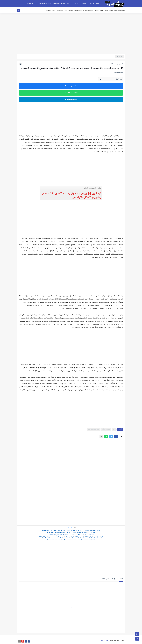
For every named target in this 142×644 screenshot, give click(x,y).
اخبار (111, 64)
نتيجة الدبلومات (99, 10)
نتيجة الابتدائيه (106, 429)
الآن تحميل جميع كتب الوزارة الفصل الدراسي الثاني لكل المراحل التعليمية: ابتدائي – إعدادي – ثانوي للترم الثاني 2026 (71, 537)
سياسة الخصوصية (96, 4)
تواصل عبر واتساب (71, 93)
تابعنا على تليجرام (71, 100)
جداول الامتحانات (62, 10)
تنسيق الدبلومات (88, 10)
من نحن (76, 4)
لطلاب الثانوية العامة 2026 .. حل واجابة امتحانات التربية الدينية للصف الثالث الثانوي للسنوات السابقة (71, 531)
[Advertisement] (71, 39)
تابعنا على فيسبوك (71, 86)
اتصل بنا (84, 4)
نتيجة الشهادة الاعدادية (75, 10)
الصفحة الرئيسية (30, 4)
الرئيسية (120, 64)
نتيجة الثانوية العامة (120, 10)
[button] (116, 436)
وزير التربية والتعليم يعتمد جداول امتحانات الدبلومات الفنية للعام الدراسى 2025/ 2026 (71, 533)
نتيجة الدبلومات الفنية (94, 429)
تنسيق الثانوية (109, 10)
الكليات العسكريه (51, 10)
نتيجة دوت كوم (105, 641)
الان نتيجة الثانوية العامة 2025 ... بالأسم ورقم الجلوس (54, 4)
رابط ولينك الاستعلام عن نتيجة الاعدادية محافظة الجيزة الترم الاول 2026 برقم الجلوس (71, 539)
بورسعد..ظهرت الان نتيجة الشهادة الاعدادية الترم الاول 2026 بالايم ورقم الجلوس (71, 535)
